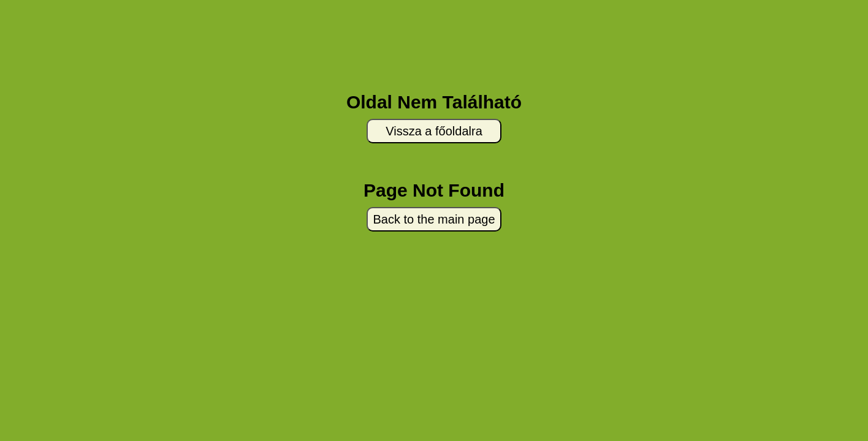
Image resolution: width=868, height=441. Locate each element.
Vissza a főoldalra (434, 131)
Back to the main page (434, 219)
